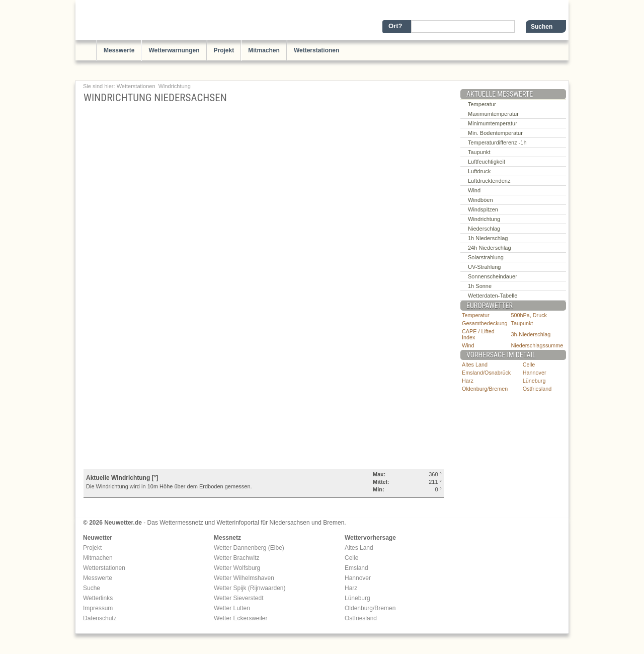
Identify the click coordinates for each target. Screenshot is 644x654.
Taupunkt (479, 152)
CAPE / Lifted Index (478, 334)
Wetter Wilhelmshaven (244, 578)
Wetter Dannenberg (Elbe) (249, 548)
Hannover (535, 373)
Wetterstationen (316, 50)
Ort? (395, 26)
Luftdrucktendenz (489, 181)
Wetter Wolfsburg (237, 568)
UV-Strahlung (484, 267)
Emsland (356, 568)
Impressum (98, 608)
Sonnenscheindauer (493, 276)
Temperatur (482, 104)
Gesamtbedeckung (485, 323)
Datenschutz (100, 618)
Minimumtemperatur (493, 123)
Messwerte (119, 50)
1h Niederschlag (488, 238)
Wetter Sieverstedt (238, 598)
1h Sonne (480, 286)
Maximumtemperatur (493, 114)
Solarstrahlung (486, 257)
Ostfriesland (537, 389)
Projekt (224, 50)
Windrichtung (175, 86)
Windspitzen (483, 209)
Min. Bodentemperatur (495, 133)
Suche (92, 588)
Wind (474, 190)
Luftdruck (479, 171)
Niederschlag (484, 229)
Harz (468, 381)
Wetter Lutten (232, 608)
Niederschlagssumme (537, 345)
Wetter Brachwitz (236, 558)
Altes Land (475, 365)
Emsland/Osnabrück (486, 373)
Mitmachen (264, 50)
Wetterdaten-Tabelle (493, 296)
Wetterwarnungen (174, 50)
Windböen (480, 200)
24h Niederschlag (490, 248)
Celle (529, 365)
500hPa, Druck (529, 315)
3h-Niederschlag (531, 334)
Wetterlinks (98, 598)
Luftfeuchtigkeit (487, 162)
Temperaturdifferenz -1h (497, 142)
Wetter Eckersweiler (240, 618)
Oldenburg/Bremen (485, 389)
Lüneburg (534, 381)
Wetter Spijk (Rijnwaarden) (250, 588)
